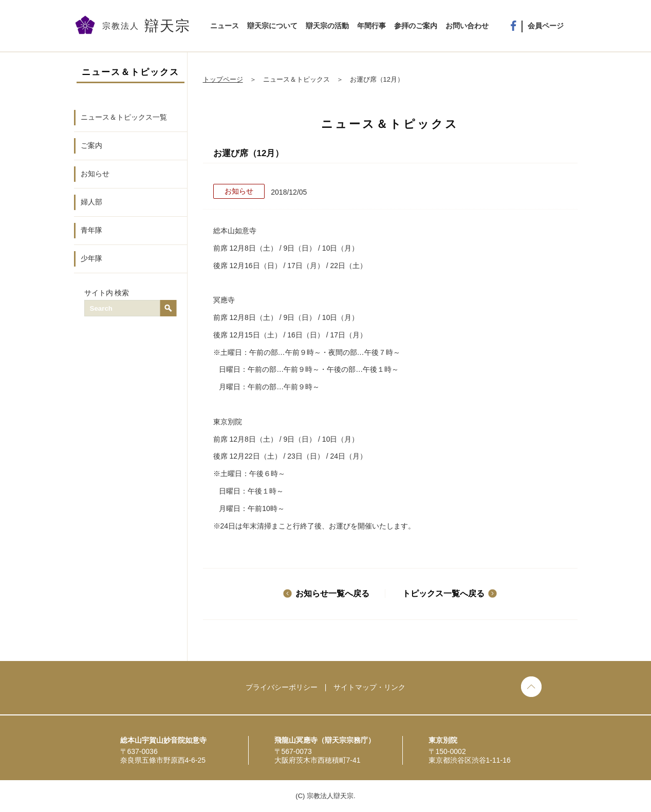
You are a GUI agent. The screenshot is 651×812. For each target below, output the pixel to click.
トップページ (223, 79)
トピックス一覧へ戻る (443, 593)
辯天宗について (272, 26)
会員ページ (546, 26)
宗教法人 (146, 26)
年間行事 (371, 26)
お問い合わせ (467, 26)
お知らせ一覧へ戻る (332, 593)
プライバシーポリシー (282, 687)
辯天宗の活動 (327, 26)
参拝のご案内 (416, 26)
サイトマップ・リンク (369, 687)
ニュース (225, 26)
